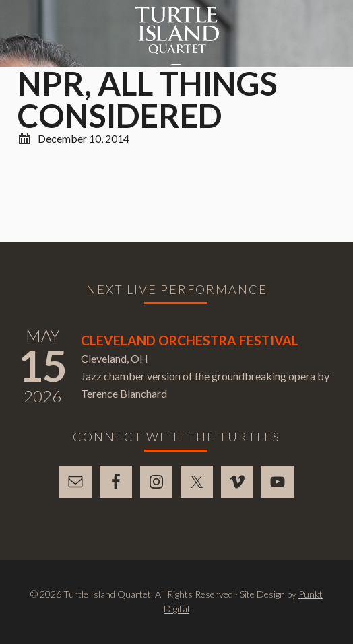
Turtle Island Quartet (177, 30)
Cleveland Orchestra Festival (190, 340)
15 (42, 365)
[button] (176, 68)
